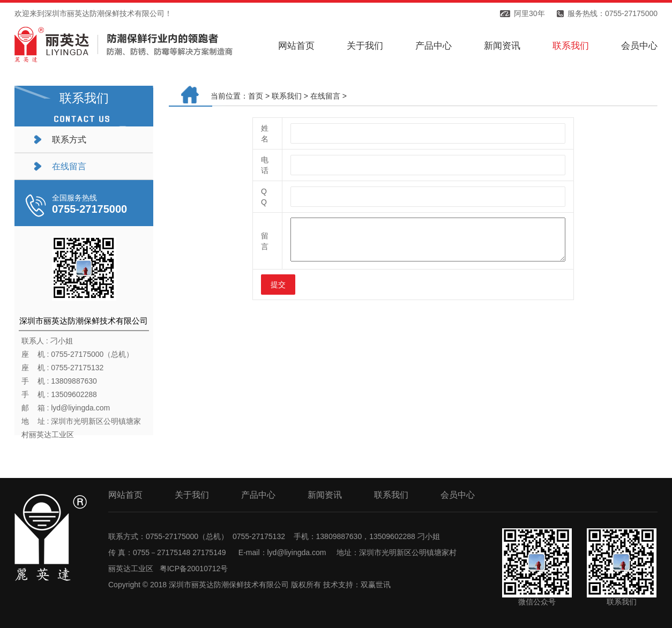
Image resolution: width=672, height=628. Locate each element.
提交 (278, 285)
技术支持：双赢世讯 (357, 585)
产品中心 (434, 46)
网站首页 (296, 46)
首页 (256, 96)
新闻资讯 (502, 46)
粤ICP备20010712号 (194, 569)
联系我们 (571, 46)
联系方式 (69, 140)
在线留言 (69, 166)
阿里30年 (529, 13)
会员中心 (639, 46)
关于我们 (365, 46)
